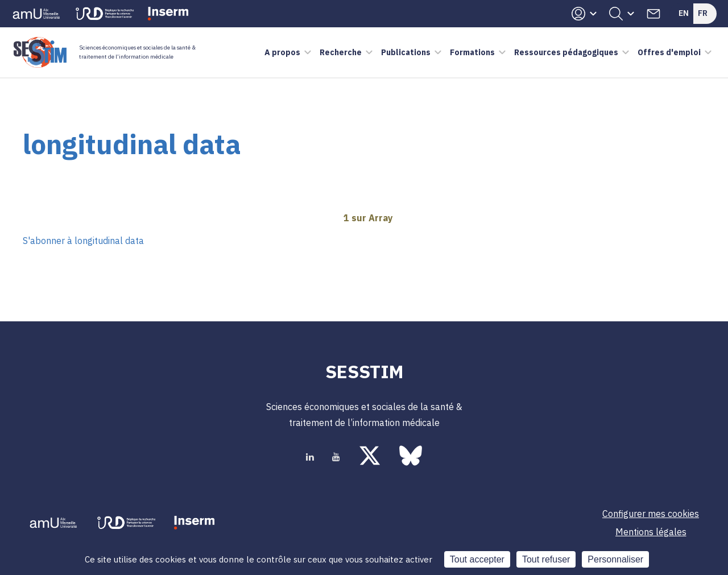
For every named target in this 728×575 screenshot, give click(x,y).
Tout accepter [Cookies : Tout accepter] (477, 559)
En (684, 13)
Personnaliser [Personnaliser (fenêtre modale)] (615, 559)
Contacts (653, 14)
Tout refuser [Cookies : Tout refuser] (546, 559)
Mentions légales (651, 532)
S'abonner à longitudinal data (83, 241)
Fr (703, 13)
